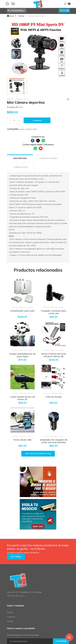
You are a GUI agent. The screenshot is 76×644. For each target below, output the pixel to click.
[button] (64, 11)
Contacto (11, 617)
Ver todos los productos (38, 454)
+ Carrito (37, 121)
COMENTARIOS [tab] (21, 167)
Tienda (21, 16)
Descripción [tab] (20, 158)
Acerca (10, 612)
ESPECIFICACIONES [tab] (48, 158)
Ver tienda (16, 557)
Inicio (10, 16)
